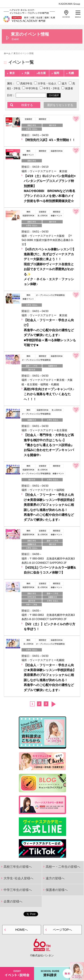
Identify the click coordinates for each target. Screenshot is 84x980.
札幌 (71, 73)
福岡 (56, 73)
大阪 (27, 73)
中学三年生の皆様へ (18, 890)
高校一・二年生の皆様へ (63, 867)
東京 (12, 73)
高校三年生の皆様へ (18, 867)
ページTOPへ (62, 930)
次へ (53, 704)
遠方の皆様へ (55, 878)
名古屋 (42, 73)
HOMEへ (22, 930)
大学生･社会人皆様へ (18, 878)
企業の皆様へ (13, 901)
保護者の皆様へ (57, 890)
